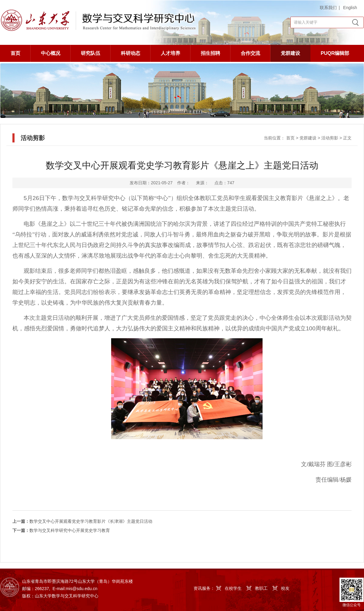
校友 (285, 588)
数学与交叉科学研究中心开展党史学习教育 (61, 530)
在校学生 (233, 588)
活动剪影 (330, 138)
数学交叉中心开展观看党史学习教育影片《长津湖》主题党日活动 (82, 521)
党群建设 (290, 53)
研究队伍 (91, 53)
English (350, 8)
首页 (15, 53)
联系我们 (328, 8)
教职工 (261, 588)
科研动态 (131, 53)
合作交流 (250, 53)
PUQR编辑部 (335, 53)
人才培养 (170, 53)
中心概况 (51, 53)
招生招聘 (210, 53)
